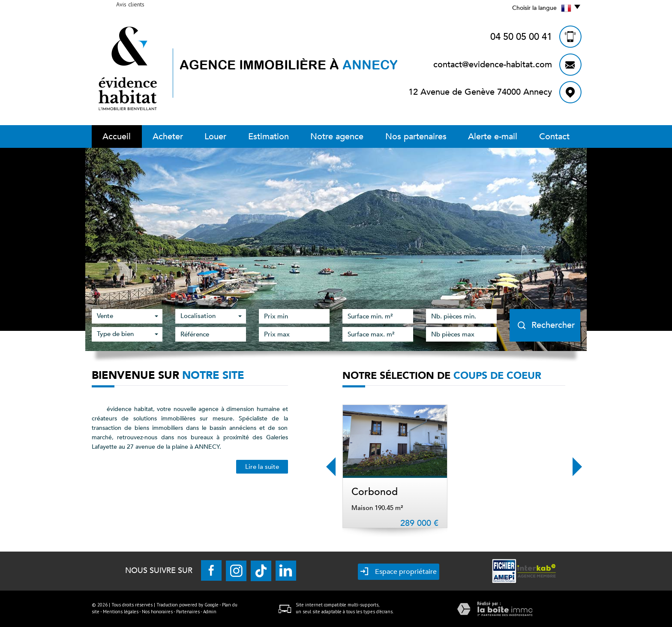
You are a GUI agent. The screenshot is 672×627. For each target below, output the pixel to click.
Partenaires (188, 612)
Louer (215, 136)
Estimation (268, 136)
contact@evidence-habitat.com (493, 64)
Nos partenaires (416, 136)
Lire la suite (262, 467)
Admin (210, 612)
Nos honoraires (157, 612)
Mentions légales (121, 612)
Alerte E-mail (493, 136)
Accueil (117, 136)
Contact (554, 136)
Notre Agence (337, 136)
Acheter (168, 136)
